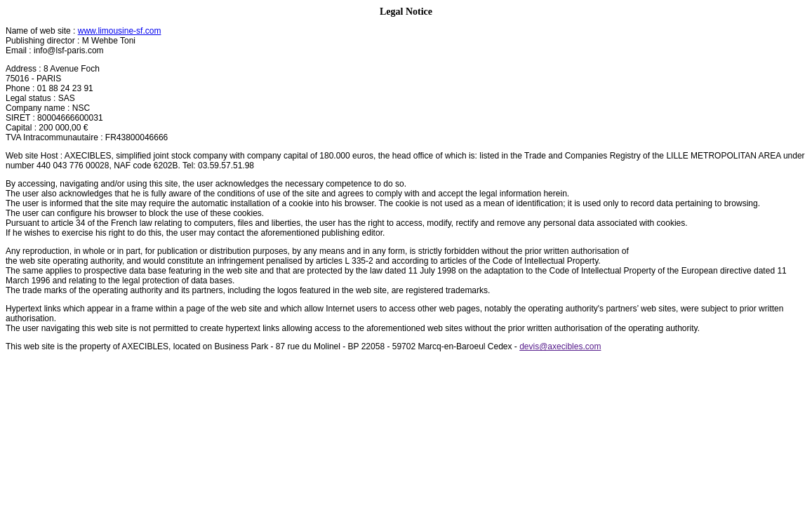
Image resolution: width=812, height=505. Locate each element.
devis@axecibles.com (560, 346)
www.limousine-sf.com (120, 31)
